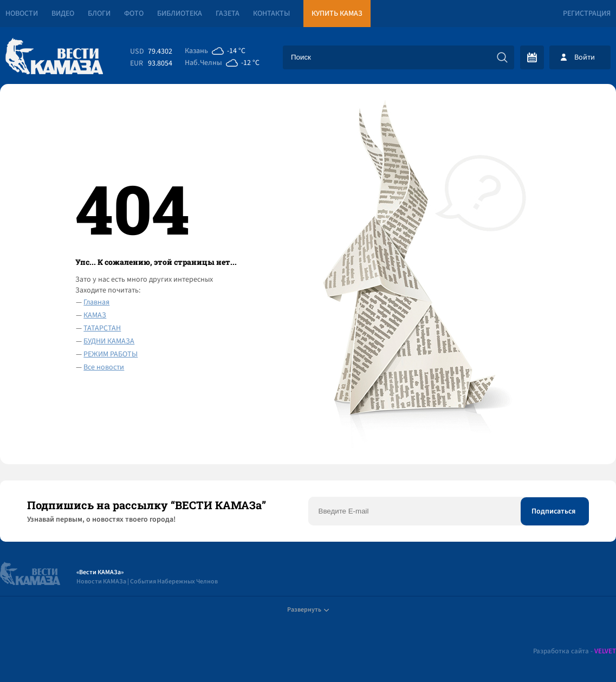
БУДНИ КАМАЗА (109, 341)
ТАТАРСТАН (102, 328)
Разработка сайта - (575, 651)
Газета (228, 14)
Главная (96, 302)
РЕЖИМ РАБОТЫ (111, 354)
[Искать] (502, 57)
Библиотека (180, 14)
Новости (22, 14)
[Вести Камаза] (54, 57)
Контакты (271, 14)
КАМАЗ (95, 315)
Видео (63, 14)
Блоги (99, 14)
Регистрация (587, 14)
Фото (134, 14)
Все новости (104, 367)
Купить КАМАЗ (337, 14)
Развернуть (308, 610)
